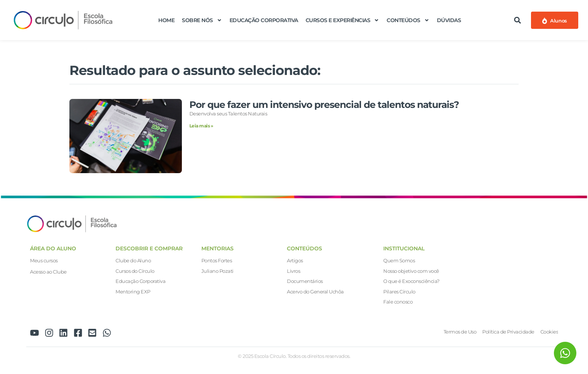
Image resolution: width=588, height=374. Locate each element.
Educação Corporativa (264, 20)
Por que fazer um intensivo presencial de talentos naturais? (324, 105)
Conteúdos (408, 20)
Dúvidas (449, 20)
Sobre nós (202, 20)
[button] (517, 20)
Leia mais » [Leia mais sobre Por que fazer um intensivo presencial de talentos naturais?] (201, 126)
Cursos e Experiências (343, 20)
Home (166, 20)
